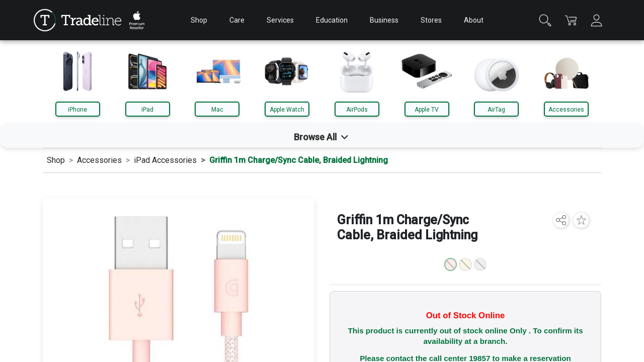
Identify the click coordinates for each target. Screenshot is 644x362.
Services (280, 20)
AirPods (357, 110)
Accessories (566, 110)
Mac (217, 110)
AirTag (496, 110)
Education (332, 20)
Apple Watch (287, 110)
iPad (147, 110)
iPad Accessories (165, 160)
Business (384, 20)
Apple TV (427, 110)
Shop (199, 20)
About (474, 20)
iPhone (77, 110)
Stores (431, 20)
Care (237, 20)
